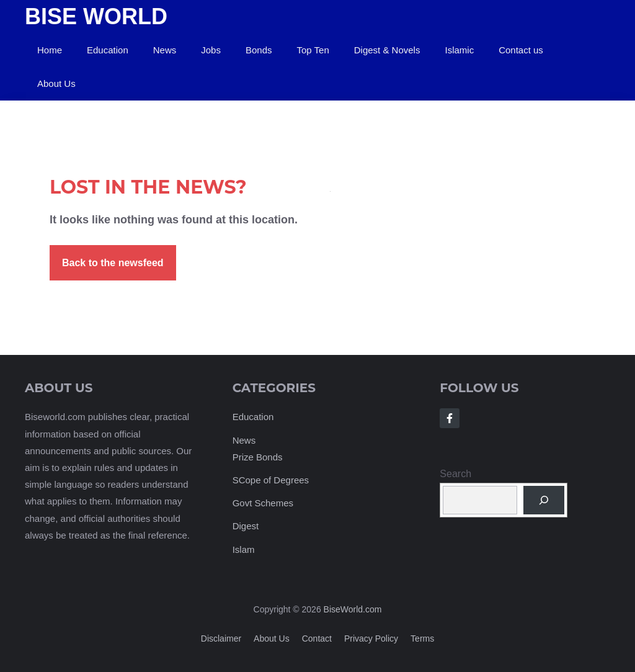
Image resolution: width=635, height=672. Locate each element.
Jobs (211, 50)
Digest (246, 526)
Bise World (96, 16)
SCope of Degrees (271, 480)
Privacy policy (371, 638)
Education (108, 50)
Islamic (459, 50)
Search (455, 474)
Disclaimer (221, 638)
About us (272, 638)
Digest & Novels (387, 50)
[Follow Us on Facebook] (450, 418)
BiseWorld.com (353, 609)
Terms (422, 638)
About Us (56, 83)
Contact (317, 638)
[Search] (544, 500)
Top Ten (313, 50)
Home (50, 50)
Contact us (521, 50)
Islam (244, 549)
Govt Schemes (263, 503)
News (165, 50)
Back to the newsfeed (113, 263)
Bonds (259, 50)
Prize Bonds (258, 457)
